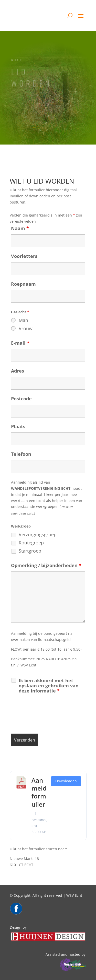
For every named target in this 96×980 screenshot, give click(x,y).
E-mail (20, 343)
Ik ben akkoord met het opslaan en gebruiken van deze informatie (49, 686)
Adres (18, 371)
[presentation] (50, 715)
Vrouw (26, 328)
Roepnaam (23, 284)
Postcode (21, 399)
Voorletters (24, 256)
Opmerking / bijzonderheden (46, 565)
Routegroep (31, 543)
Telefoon (21, 454)
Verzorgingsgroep (38, 534)
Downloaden (66, 781)
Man (23, 320)
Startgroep (30, 551)
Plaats (18, 426)
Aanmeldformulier (39, 792)
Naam (20, 228)
